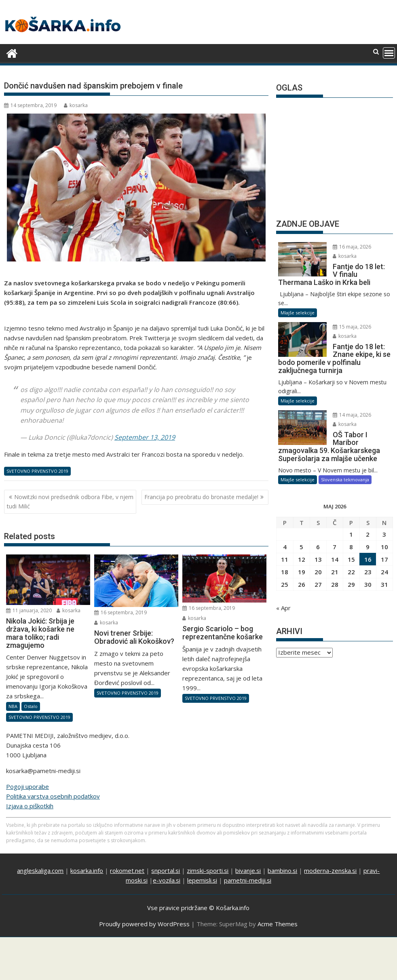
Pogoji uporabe (27, 786)
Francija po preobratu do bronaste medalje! (201, 497)
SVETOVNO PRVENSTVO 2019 (37, 471)
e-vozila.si (167, 880)
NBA (13, 706)
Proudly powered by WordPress (144, 924)
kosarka (76, 105)
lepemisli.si (202, 880)
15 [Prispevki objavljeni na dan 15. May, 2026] (351, 559)
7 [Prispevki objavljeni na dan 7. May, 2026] (335, 547)
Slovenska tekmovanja (345, 479)
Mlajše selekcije (298, 313)
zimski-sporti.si (208, 870)
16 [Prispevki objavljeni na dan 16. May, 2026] (368, 559)
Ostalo (31, 706)
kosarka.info (87, 870)
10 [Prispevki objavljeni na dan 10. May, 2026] (384, 547)
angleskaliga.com (40, 870)
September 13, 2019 (145, 437)
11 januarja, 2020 (29, 610)
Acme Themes (278, 924)
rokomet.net (127, 870)
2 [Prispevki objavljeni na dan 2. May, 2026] (368, 534)
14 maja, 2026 (352, 415)
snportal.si (166, 870)
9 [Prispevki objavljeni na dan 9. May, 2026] (368, 547)
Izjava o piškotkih (30, 806)
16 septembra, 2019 (120, 612)
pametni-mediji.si (248, 880)
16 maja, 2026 (352, 247)
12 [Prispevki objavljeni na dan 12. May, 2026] (302, 559)
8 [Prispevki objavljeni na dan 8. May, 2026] (351, 547)
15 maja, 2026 (352, 327)
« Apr (283, 608)
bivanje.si (248, 870)
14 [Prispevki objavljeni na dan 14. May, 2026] (335, 559)
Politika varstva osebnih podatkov (53, 796)
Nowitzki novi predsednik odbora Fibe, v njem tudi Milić (70, 501)
